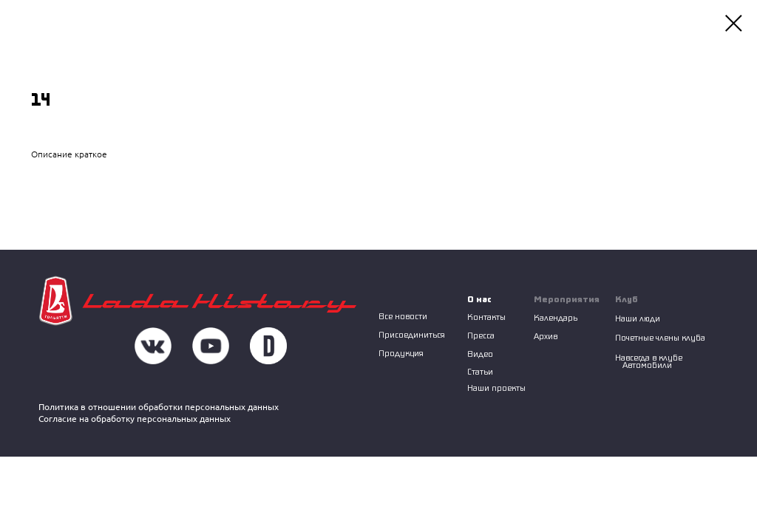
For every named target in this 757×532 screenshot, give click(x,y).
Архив (546, 336)
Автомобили (647, 365)
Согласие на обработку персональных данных (135, 419)
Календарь (556, 317)
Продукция (401, 353)
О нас (479, 299)
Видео (480, 354)
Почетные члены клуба (660, 337)
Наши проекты (496, 388)
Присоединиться (412, 334)
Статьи (480, 371)
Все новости (403, 316)
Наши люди (638, 318)
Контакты (486, 317)
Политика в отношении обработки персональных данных (159, 407)
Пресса (481, 335)
